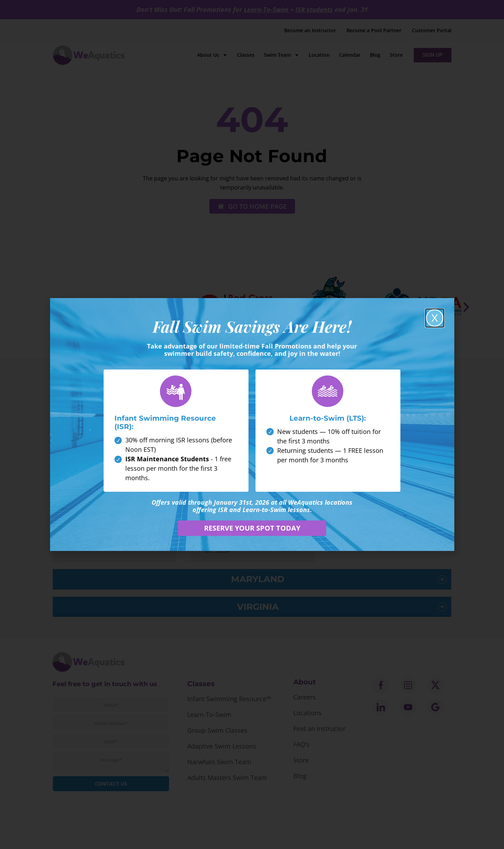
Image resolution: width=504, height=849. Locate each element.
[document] (252, 424)
